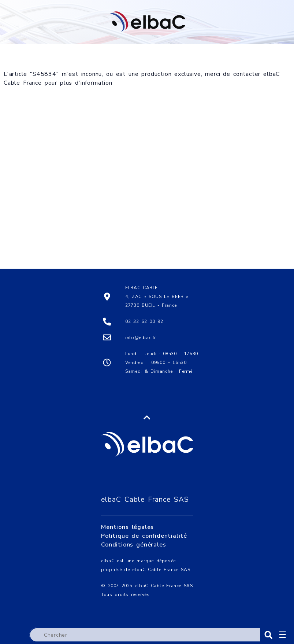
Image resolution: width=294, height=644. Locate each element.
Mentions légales (127, 515)
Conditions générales (133, 533)
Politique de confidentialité (144, 524)
